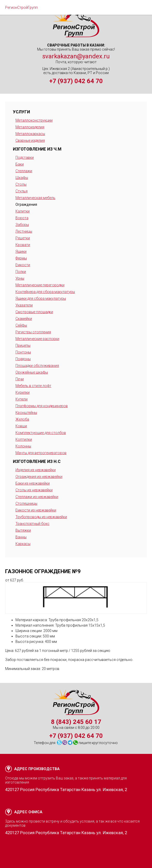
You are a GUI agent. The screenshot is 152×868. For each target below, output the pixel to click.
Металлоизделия (30, 127)
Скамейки (24, 319)
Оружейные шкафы (32, 372)
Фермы (21, 258)
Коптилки (24, 439)
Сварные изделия (30, 140)
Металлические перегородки (40, 285)
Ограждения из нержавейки (39, 477)
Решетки (23, 238)
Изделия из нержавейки (36, 470)
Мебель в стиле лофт (33, 386)
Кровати (23, 245)
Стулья (22, 191)
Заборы (22, 225)
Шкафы (22, 178)
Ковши (21, 426)
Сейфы (21, 325)
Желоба (22, 419)
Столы (21, 184)
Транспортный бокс (32, 524)
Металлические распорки (37, 339)
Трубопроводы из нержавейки (41, 517)
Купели (22, 399)
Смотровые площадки (34, 312)
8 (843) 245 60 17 (76, 722)
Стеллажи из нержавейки (37, 497)
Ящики (21, 251)
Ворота (22, 218)
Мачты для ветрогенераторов (41, 453)
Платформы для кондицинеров (42, 406)
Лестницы (24, 231)
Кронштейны (26, 413)
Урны (20, 278)
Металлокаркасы (30, 134)
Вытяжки (23, 530)
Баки (20, 164)
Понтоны (23, 352)
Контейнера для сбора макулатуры (45, 292)
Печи (20, 379)
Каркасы (23, 544)
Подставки (25, 157)
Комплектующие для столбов (41, 433)
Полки (21, 272)
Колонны (23, 446)
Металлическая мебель (35, 198)
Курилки (23, 392)
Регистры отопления (33, 332)
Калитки (23, 211)
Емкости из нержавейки (36, 510)
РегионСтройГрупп (21, 7)
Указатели (24, 305)
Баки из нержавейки (33, 483)
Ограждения (26, 204)
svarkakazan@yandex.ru (76, 56)
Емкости (23, 265)
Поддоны (23, 359)
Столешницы (26, 503)
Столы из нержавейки (34, 490)
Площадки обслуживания (37, 366)
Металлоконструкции (34, 120)
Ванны (21, 537)
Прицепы (23, 345)
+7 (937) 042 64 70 (76, 81)
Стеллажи (24, 171)
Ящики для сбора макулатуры (41, 298)
